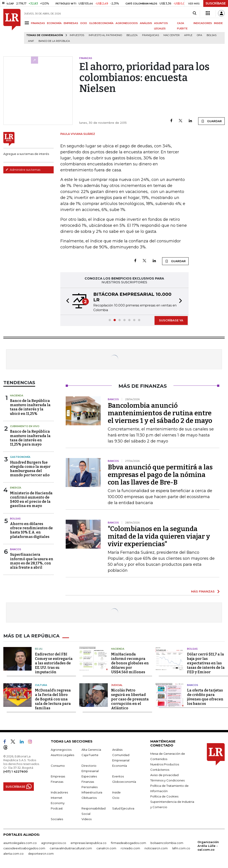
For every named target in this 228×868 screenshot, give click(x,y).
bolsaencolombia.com (167, 843)
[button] (66, 301)
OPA (199, 35)
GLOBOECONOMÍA (101, 23)
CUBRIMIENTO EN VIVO (25, 426)
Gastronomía (20, 457)
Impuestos (77, 35)
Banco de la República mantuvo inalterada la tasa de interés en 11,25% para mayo (30, 438)
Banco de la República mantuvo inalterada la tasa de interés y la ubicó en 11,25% (30, 407)
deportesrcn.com (41, 854)
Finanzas (57, 782)
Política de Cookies (164, 796)
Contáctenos (160, 770)
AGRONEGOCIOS (127, 23)
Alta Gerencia (91, 750)
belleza (132, 35)
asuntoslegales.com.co (20, 843)
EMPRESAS (71, 23)
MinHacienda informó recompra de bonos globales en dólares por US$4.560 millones (130, 663)
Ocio (116, 798)
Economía (120, 766)
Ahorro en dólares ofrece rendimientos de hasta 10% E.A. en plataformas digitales (31, 530)
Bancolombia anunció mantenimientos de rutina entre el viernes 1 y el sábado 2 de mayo (160, 413)
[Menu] (27, 23)
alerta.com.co (13, 854)
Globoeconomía (124, 782)
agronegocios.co (54, 843)
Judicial (117, 685)
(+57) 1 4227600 (15, 771)
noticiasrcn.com (156, 848)
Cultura (41, 685)
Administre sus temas (23, 170)
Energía (16, 488)
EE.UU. (39, 649)
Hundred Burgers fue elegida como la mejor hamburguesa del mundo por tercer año (30, 469)
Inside (116, 792)
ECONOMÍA (54, 23)
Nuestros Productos (165, 764)
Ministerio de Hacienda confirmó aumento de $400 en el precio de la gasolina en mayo (31, 500)
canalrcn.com (106, 848)
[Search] (194, 13)
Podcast (57, 808)
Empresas (58, 776)
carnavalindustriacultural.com (71, 848)
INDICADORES (203, 23)
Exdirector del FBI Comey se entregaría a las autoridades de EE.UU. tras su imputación (54, 663)
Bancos (16, 549)
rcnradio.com (130, 848)
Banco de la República (54, 41)
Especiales (89, 776)
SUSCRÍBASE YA (171, 320)
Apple (188, 35)
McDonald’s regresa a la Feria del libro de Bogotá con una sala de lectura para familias (53, 699)
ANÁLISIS (146, 23)
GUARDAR (211, 121)
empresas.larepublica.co (89, 843)
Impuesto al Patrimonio (105, 35)
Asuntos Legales (62, 755)
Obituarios (89, 798)
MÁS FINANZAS (203, 591)
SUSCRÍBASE (216, 3)
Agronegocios (61, 750)
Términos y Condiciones (167, 780)
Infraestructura (92, 792)
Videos (87, 819)
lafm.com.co (181, 848)
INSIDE (218, 23)
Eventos (118, 776)
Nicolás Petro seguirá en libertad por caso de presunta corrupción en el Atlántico (130, 699)
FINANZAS (38, 23)
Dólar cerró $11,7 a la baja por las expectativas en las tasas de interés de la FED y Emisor (206, 663)
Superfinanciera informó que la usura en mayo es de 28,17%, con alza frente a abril (32, 561)
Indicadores (59, 792)
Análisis (117, 750)
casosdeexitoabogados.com (24, 848)
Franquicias (151, 35)
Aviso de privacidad (164, 775)
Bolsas (212, 35)
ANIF (31, 41)
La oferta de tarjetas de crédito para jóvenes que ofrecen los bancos (205, 697)
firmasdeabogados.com (128, 843)
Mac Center (172, 35)
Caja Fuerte (90, 755)
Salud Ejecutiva (123, 808)
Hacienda (17, 395)
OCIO (84, 23)
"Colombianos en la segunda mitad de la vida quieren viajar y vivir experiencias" (159, 536)
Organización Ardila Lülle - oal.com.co (208, 846)
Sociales (57, 819)
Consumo (58, 766)
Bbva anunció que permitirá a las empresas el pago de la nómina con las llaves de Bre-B (160, 475)
